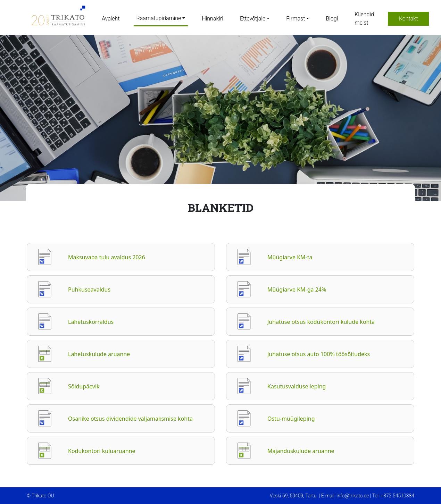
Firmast (296, 19)
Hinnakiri (212, 19)
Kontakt (408, 19)
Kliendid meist (364, 19)
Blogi (332, 19)
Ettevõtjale (253, 19)
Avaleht (111, 19)
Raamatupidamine (159, 18)
